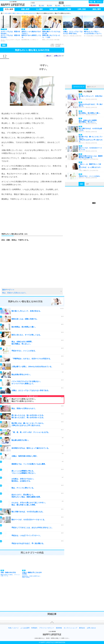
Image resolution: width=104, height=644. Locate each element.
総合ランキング (91, 87)
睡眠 (14, 13)
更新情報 (59, 628)
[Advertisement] (32, 215)
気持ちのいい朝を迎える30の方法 (26, 13)
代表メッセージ (13, 628)
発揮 (34, 6)
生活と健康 (8, 13)
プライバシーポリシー (47, 628)
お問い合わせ (91, 628)
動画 (82, 184)
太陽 (42, 6)
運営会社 (82, 628)
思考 (51, 6)
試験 (59, 6)
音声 (87, 184)
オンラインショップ (70, 628)
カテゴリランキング (79, 87)
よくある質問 (25, 628)
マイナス (68, 6)
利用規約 (34, 628)
